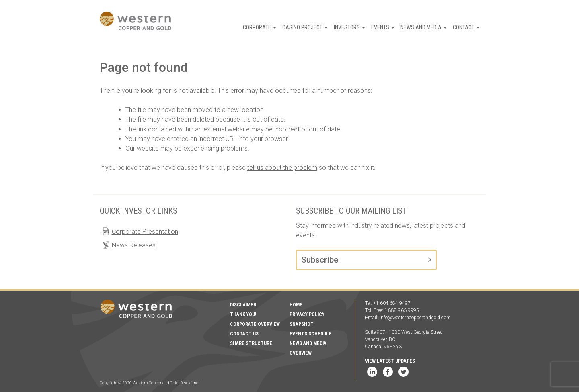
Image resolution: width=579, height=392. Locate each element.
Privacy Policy (307, 314)
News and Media (424, 27)
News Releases (134, 245)
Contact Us (244, 334)
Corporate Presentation (145, 232)
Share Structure (251, 343)
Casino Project (305, 27)
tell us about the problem (282, 168)
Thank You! (243, 314)
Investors (349, 27)
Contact (466, 27)
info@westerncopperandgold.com (415, 318)
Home (296, 305)
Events (383, 27)
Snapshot (302, 324)
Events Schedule (311, 334)
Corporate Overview (255, 324)
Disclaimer (243, 305)
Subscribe (320, 260)
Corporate (260, 27)
